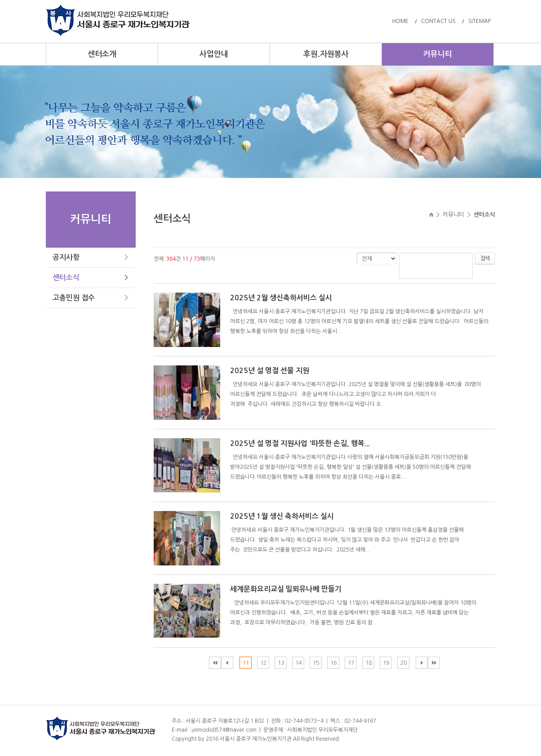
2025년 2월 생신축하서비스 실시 (281, 298)
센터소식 (66, 278)
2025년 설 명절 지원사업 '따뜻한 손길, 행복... (300, 443)
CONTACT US (438, 21)
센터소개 (102, 54)
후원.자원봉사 (326, 54)
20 (404, 663)
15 (316, 663)
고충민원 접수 (74, 298)
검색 (485, 258)
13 (281, 663)
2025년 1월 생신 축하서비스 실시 (282, 516)
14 (298, 663)
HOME (400, 21)
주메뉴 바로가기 (0, 0)
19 (386, 663)
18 (368, 663)
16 (333, 663)
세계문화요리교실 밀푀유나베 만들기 (286, 589)
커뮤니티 (438, 54)
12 (263, 663)
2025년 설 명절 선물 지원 (270, 371)
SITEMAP (479, 21)
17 (351, 663)
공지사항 (66, 257)
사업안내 (214, 54)
